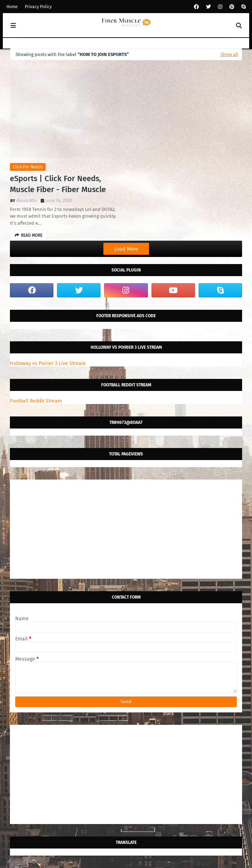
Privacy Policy (38, 7)
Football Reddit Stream (36, 401)
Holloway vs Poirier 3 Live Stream (48, 363)
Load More (126, 249)
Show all (229, 54)
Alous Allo (27, 200)
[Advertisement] (126, 529)
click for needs (28, 167)
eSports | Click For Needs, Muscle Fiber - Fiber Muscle (58, 184)
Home (12, 7)
